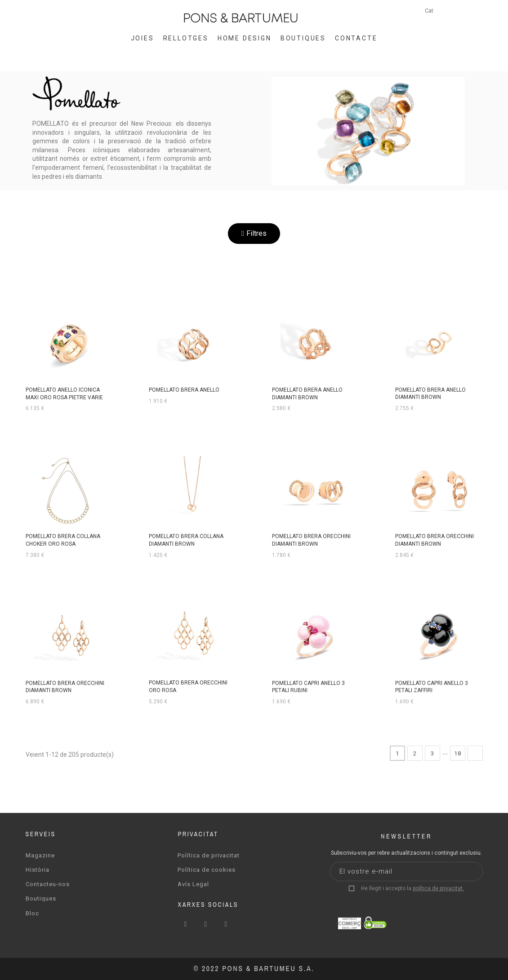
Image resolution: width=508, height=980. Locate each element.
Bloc (32, 912)
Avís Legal (193, 884)
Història (38, 869)
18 (458, 753)
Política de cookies (207, 869)
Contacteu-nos (48, 884)
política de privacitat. (438, 888)
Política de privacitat (209, 855)
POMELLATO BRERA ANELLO (184, 390)
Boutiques (41, 898)
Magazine (40, 855)
